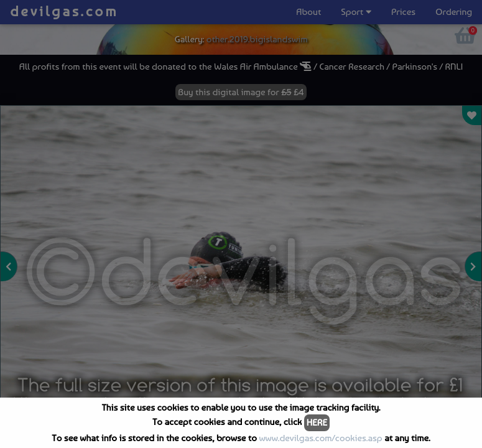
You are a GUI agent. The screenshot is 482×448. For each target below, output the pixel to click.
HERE (317, 422)
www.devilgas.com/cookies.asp (320, 438)
